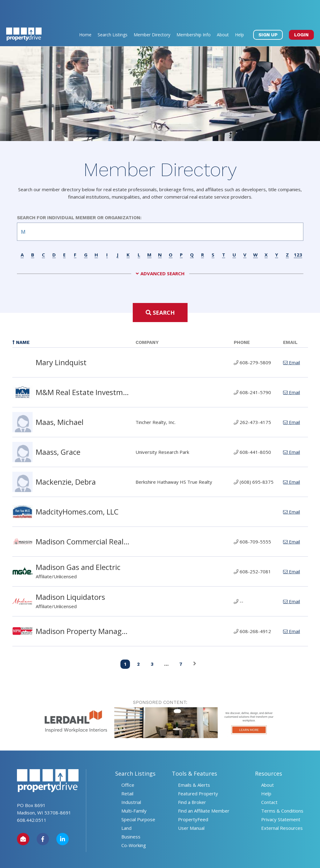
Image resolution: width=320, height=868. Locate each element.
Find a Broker (192, 780)
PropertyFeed (193, 797)
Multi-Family (134, 789)
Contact (269, 780)
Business (131, 814)
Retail (127, 771)
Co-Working (134, 823)
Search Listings (113, 12)
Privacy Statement (281, 797)
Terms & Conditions (282, 789)
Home (85, 12)
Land (126, 806)
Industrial (131, 780)
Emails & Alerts (194, 763)
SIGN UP (268, 13)
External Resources (282, 806)
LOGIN (301, 13)
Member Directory (152, 12)
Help (239, 12)
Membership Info (194, 12)
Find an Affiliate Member (204, 789)
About (223, 12)
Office (128, 763)
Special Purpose (138, 797)
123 (298, 232)
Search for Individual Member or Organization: (79, 196)
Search (160, 290)
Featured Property (198, 771)
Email (292, 340)
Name (21, 320)
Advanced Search (162, 251)
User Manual (191, 806)
